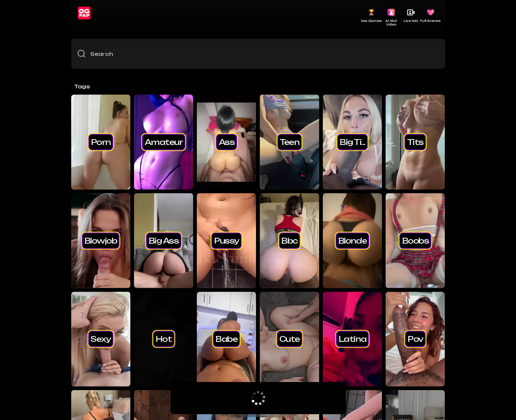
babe (226, 339)
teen (289, 142)
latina (352, 339)
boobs (416, 240)
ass (227, 142)
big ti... (352, 142)
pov (415, 339)
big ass (164, 240)
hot (164, 339)
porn (101, 142)
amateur (164, 142)
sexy (101, 339)
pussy (227, 240)
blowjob (101, 240)
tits (415, 142)
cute (290, 339)
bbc (289, 240)
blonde (352, 240)
